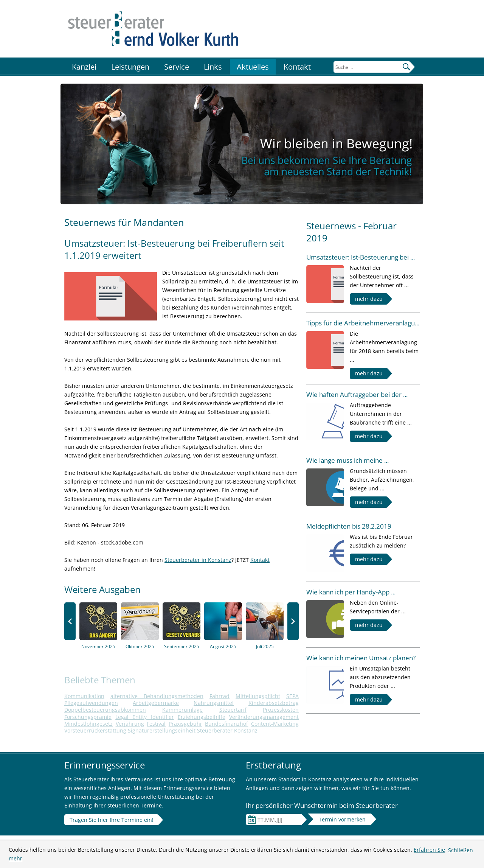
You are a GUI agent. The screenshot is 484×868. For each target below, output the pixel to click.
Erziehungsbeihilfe (202, 717)
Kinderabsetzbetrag (274, 703)
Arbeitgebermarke (156, 703)
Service (177, 67)
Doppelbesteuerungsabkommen (105, 710)
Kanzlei (84, 67)
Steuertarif (233, 710)
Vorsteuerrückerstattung (95, 730)
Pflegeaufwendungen (91, 703)
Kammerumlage (182, 710)
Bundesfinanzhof (226, 724)
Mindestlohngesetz (88, 724)
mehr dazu (369, 299)
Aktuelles (253, 67)
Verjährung (130, 724)
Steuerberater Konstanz (227, 730)
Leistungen (130, 67)
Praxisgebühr (185, 724)
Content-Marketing (275, 724)
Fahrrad (220, 696)
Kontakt (297, 67)
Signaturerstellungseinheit (162, 730)
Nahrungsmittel (214, 703)
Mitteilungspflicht (258, 696)
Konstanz (320, 779)
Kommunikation (84, 696)
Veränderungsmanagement (264, 717)
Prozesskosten (281, 710)
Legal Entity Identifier (144, 717)
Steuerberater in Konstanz (198, 560)
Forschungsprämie (88, 717)
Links (213, 67)
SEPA (292, 696)
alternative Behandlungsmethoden (157, 696)
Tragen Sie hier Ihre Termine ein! (112, 820)
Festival (156, 724)
